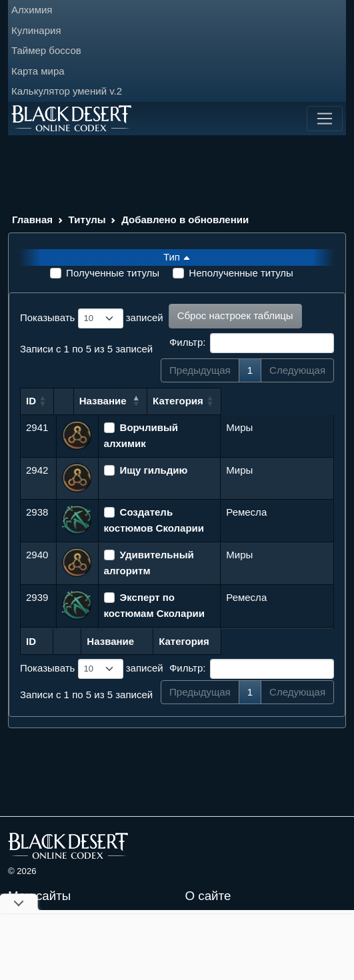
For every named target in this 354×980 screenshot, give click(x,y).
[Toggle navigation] (325, 119)
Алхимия (32, 10)
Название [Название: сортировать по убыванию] (128, 401)
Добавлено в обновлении (185, 220)
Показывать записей (92, 318)
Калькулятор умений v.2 (67, 91)
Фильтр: (252, 343)
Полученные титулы (113, 273)
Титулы (87, 220)
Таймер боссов (46, 50)
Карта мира (38, 71)
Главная (32, 220)
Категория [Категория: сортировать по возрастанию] (251, 401)
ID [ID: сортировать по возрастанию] (31, 401)
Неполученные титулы (241, 273)
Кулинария (36, 30)
